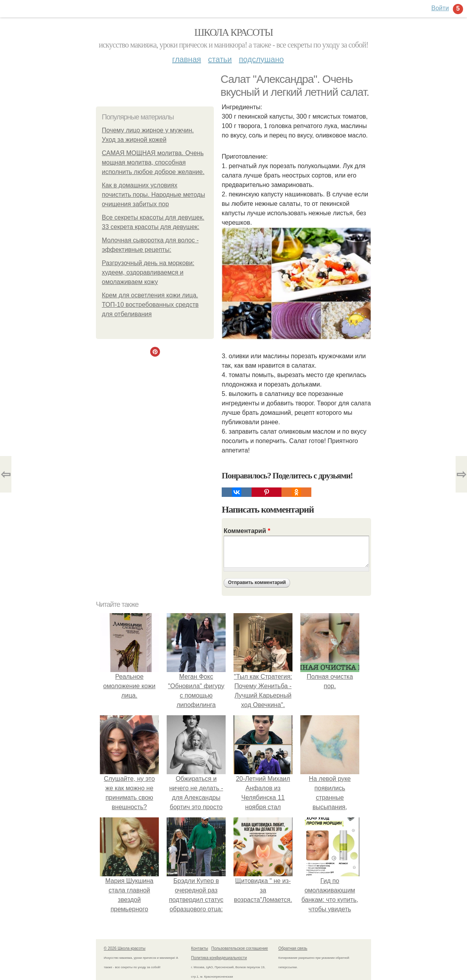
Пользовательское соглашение (240, 948)
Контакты (199, 948)
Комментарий (247, 531)
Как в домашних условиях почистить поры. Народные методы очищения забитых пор (154, 195)
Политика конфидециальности (219, 958)
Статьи (220, 59)
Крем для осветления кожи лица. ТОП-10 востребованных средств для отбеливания (150, 305)
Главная (187, 59)
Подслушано (261, 59)
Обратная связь (293, 948)
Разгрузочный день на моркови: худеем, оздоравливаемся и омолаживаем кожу (148, 272)
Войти (440, 8)
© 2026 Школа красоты (125, 948)
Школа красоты (233, 32)
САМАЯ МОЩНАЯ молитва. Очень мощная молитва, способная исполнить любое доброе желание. (153, 162)
